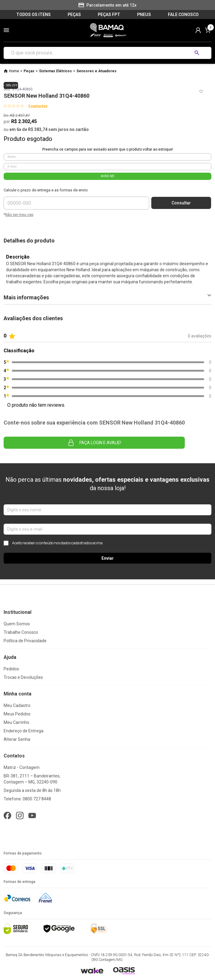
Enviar (108, 558)
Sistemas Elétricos (55, 71)
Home (14, 71)
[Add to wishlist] (201, 92)
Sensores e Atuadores (96, 71)
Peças (29, 71)
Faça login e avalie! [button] (94, 443)
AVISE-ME (108, 176)
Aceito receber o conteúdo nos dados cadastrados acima (53, 543)
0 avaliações (38, 106)
